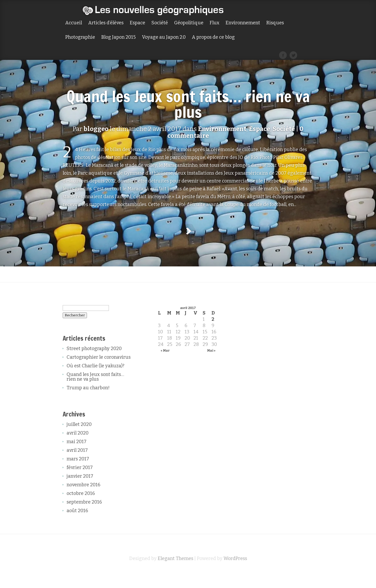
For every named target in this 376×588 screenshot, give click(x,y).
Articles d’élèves (106, 23)
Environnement (243, 23)
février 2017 (80, 481)
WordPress (235, 572)
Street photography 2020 (94, 362)
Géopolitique (189, 23)
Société (160, 23)
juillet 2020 (79, 437)
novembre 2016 (83, 498)
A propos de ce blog (213, 37)
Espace (137, 23)
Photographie (80, 37)
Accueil (74, 23)
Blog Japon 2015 (119, 37)
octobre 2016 (81, 506)
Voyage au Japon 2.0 (164, 37)
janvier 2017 (80, 489)
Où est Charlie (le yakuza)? (95, 379)
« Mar (165, 364)
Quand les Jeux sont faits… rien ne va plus (188, 104)
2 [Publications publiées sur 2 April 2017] (213, 332)
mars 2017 (78, 472)
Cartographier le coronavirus (99, 370)
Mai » (211, 364)
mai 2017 (77, 455)
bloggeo (96, 129)
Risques (275, 23)
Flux (215, 23)
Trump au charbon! (88, 401)
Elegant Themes (175, 572)
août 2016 (77, 524)
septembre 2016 (84, 515)
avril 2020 (78, 446)
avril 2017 (77, 463)
